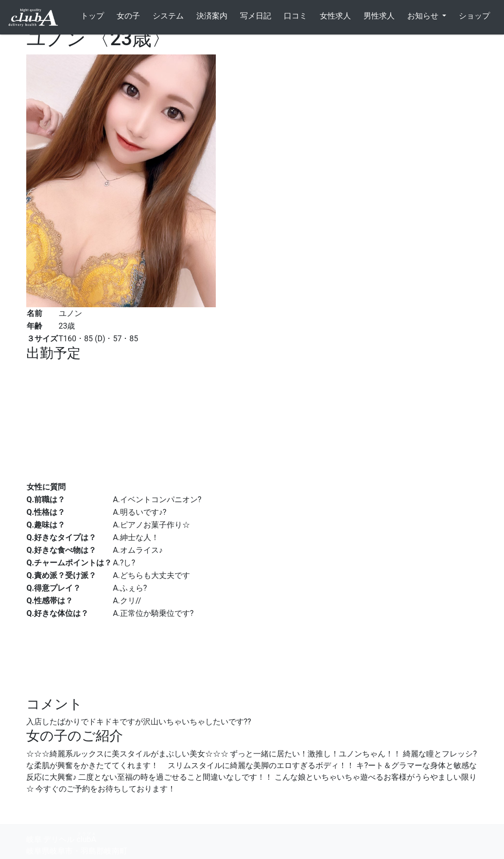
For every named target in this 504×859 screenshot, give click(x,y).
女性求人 (335, 16)
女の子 (128, 16)
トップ (92, 16)
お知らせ (424, 16)
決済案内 (212, 16)
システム (168, 16)
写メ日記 (256, 16)
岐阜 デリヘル (61, 838)
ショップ (474, 16)
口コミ (295, 16)
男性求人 (379, 16)
